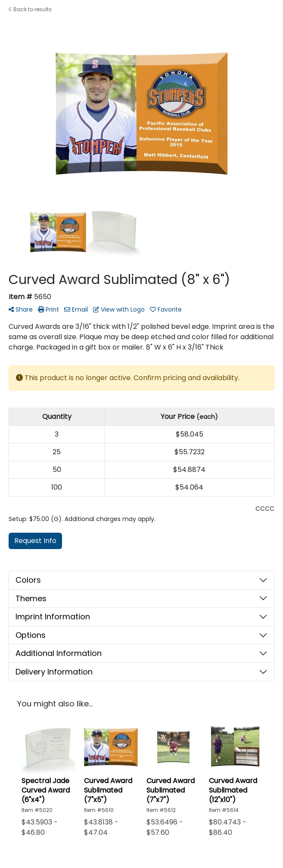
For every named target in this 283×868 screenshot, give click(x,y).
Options (31, 635)
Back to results (30, 9)
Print (48, 309)
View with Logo (119, 309)
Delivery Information (54, 672)
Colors (28, 580)
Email (76, 309)
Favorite (166, 309)
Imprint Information (53, 617)
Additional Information (59, 653)
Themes (31, 598)
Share (21, 309)
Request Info (35, 541)
